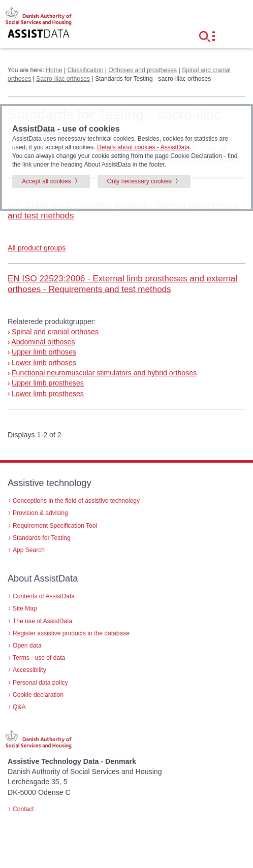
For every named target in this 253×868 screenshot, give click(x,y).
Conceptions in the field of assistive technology (76, 501)
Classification (85, 70)
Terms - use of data (39, 658)
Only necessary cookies (139, 181)
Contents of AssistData (44, 596)
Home (54, 70)
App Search (29, 550)
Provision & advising (40, 513)
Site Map (25, 608)
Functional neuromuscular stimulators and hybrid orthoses (104, 373)
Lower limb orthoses (44, 363)
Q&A (19, 707)
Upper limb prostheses (48, 383)
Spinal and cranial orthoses (55, 332)
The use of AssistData (42, 621)
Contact (23, 809)
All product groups (37, 248)
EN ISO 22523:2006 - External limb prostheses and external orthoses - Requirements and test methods (122, 284)
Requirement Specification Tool (55, 526)
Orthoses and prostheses (143, 70)
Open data (27, 646)
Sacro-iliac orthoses (63, 79)
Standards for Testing (42, 538)
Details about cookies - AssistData (143, 147)
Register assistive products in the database (71, 633)
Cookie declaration (38, 695)
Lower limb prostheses (48, 394)
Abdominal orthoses (43, 342)
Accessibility (29, 670)
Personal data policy (40, 683)
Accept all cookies (46, 181)
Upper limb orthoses (44, 352)
